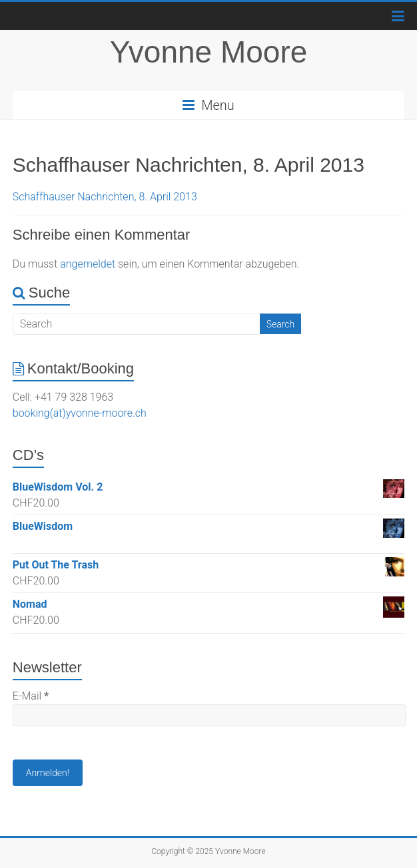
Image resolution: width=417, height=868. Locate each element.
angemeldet (88, 264)
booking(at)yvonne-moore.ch (80, 413)
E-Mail (31, 696)
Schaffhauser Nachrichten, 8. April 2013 (105, 197)
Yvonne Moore (209, 52)
